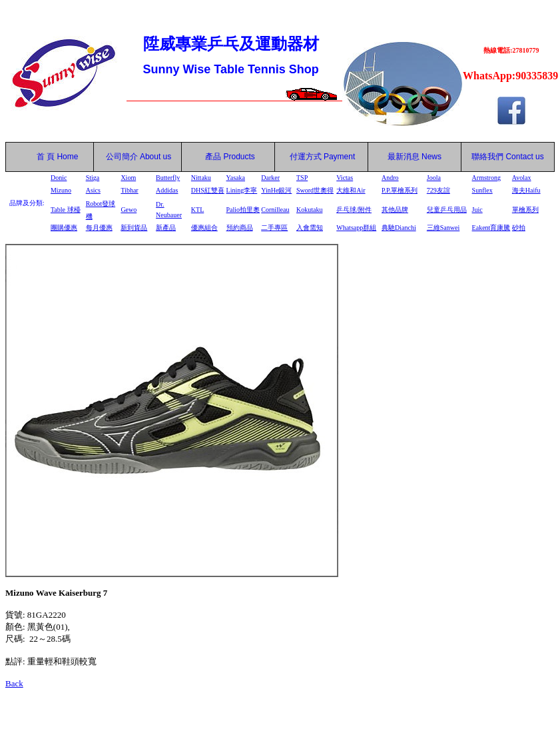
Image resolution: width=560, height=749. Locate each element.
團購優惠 (64, 228)
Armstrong (486, 178)
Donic (59, 178)
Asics (93, 190)
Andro (390, 178)
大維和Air (351, 190)
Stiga (93, 178)
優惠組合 (204, 228)
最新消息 (415, 157)
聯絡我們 (487, 157)
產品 (230, 157)
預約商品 (240, 228)
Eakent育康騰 (491, 228)
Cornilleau (275, 210)
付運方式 (323, 157)
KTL (197, 210)
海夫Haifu (526, 190)
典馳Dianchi (399, 228)
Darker (270, 178)
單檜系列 (525, 210)
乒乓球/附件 (354, 210)
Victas (345, 178)
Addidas (167, 190)
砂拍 (519, 228)
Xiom (128, 178)
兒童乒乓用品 (447, 210)
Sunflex (482, 190)
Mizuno (61, 190)
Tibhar (129, 190)
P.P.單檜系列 (400, 190)
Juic (477, 210)
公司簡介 (122, 157)
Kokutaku (309, 210)
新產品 (166, 228)
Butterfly (168, 178)
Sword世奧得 (315, 190)
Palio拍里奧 (243, 210)
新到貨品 (134, 228)
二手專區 (274, 228)
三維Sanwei (443, 228)
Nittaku (201, 178)
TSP (302, 178)
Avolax (522, 178)
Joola (434, 178)
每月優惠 (99, 228)
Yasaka (236, 178)
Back (14, 683)
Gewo (129, 210)
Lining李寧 (242, 190)
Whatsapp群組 (356, 228)
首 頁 (43, 157)
